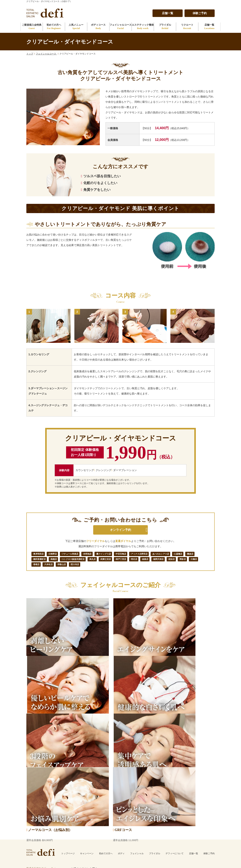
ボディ (121, 755)
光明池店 (102, 554)
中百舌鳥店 (144, 554)
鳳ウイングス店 (122, 554)
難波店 (55, 562)
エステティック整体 (143, 27)
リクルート (187, 27)
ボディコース (98, 27)
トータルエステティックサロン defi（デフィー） (175, 860)
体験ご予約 (200, 13)
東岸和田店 (41, 554)
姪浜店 (71, 570)
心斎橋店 (39, 562)
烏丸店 (139, 562)
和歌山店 (146, 570)
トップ (30, 54)
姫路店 (38, 570)
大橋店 (100, 570)
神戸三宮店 (175, 562)
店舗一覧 (168, 13)
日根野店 (59, 554)
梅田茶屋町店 (73, 562)
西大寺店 (163, 570)
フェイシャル (137, 755)
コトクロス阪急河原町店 (115, 562)
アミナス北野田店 (166, 554)
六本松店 (130, 570)
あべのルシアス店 (193, 554)
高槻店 (91, 562)
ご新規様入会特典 (32, 27)
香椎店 (114, 570)
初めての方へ (54, 27)
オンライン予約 (120, 530)
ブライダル (165, 27)
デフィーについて (175, 755)
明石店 (191, 562)
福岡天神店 (55, 570)
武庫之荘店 (155, 562)
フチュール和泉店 (80, 554)
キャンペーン (87, 755)
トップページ (68, 755)
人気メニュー (76, 27)
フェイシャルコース (121, 27)
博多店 (86, 570)
